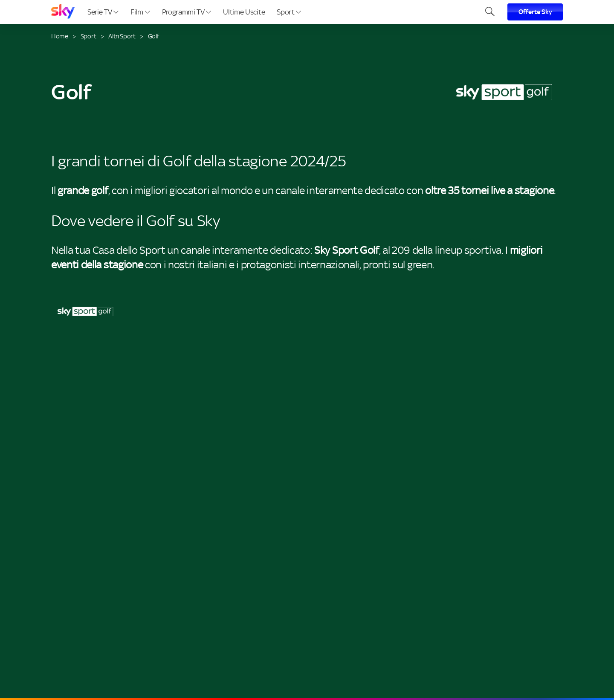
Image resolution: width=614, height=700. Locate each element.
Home (60, 36)
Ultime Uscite (244, 12)
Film (140, 12)
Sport (289, 12)
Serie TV (103, 12)
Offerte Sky (535, 12)
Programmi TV (187, 12)
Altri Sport (122, 36)
